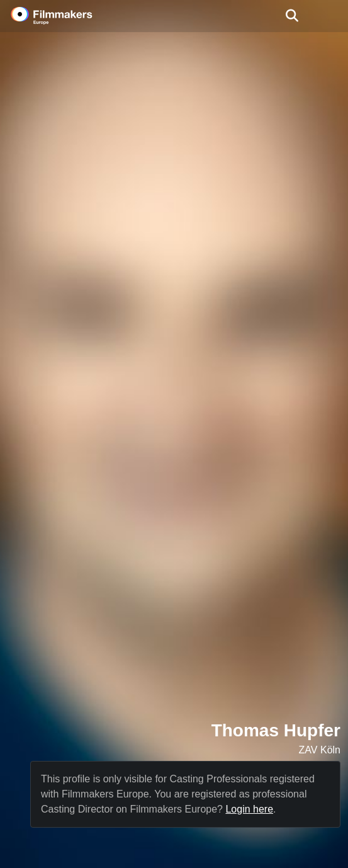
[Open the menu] (292, 16)
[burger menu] (329, 16)
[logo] (67, 16)
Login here (249, 809)
